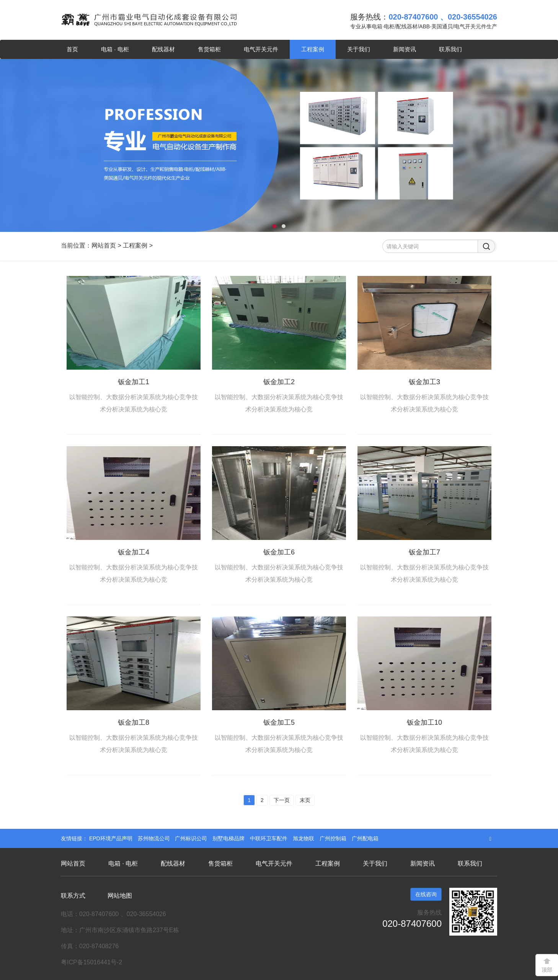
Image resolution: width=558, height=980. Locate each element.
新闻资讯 (405, 49)
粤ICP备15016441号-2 (91, 962)
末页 (305, 800)
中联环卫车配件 (269, 838)
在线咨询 (426, 894)
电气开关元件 (261, 49)
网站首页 (104, 245)
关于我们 (359, 49)
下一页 (282, 800)
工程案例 (313, 49)
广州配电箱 (365, 838)
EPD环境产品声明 (112, 838)
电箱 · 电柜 (115, 49)
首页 (72, 49)
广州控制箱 (334, 838)
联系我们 (450, 49)
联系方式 (73, 896)
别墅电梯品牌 (229, 838)
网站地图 (120, 896)
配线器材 (163, 49)
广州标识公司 (192, 838)
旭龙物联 (304, 838)
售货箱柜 (209, 49)
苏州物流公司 (155, 838)
